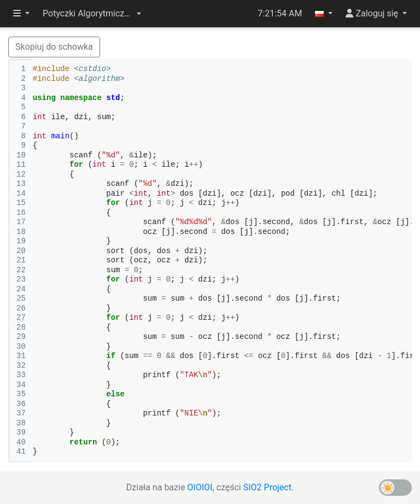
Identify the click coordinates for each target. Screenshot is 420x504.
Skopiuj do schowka (54, 47)
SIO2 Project (267, 487)
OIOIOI (200, 487)
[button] (92, 14)
